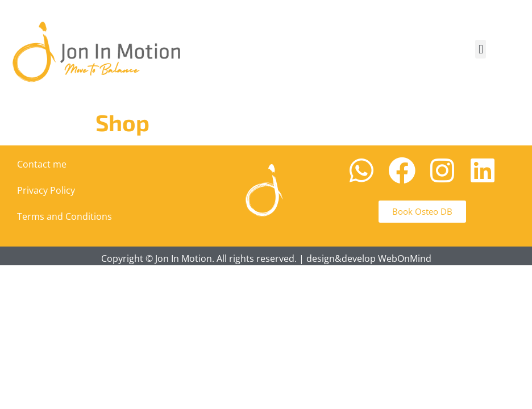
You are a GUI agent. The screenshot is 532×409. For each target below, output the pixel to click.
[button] (481, 49)
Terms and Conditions (65, 216)
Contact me (42, 164)
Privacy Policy (46, 190)
